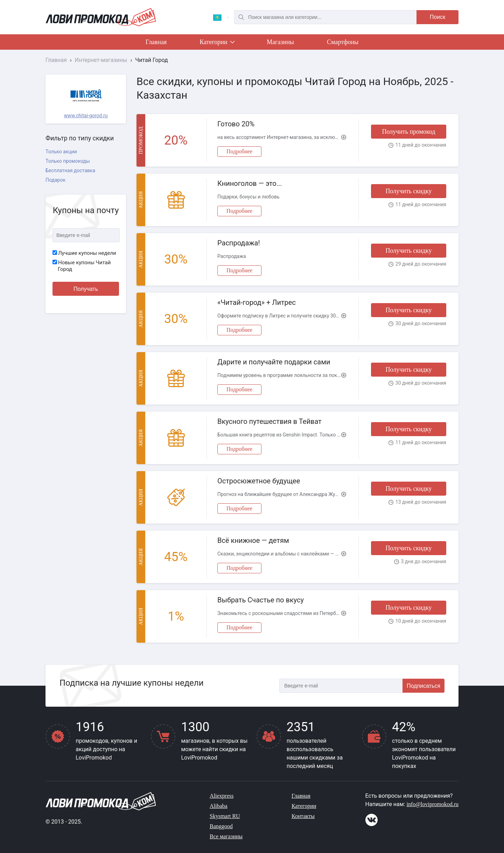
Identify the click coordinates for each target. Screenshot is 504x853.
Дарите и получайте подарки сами (274, 362)
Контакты (303, 816)
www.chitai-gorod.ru (86, 116)
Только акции (61, 152)
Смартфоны (343, 42)
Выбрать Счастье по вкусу (261, 600)
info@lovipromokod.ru (433, 804)
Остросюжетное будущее (259, 481)
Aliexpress (222, 796)
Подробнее (239, 151)
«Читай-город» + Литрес (257, 302)
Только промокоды (68, 161)
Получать (86, 289)
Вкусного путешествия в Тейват (269, 421)
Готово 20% (236, 124)
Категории (217, 43)
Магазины (280, 42)
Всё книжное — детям (253, 540)
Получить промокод (408, 132)
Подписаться (423, 686)
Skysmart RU (225, 816)
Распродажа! (239, 243)
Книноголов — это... (250, 183)
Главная (156, 42)
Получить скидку (408, 191)
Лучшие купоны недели (84, 253)
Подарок (55, 180)
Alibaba (219, 806)
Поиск (437, 17)
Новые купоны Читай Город (82, 266)
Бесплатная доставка (70, 170)
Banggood (221, 826)
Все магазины (226, 836)
